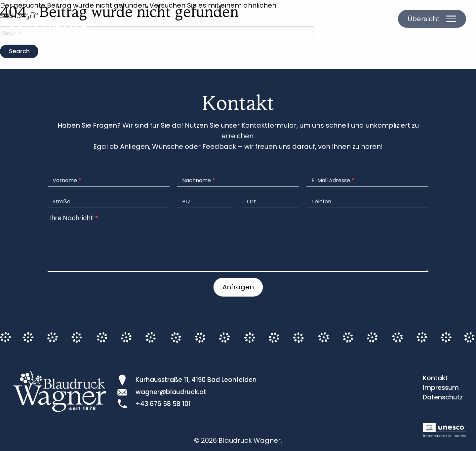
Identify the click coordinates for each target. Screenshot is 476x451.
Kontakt (435, 378)
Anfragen (238, 287)
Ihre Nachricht (74, 218)
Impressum (441, 388)
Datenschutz (443, 397)
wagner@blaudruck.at (171, 392)
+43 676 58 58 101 (163, 404)
